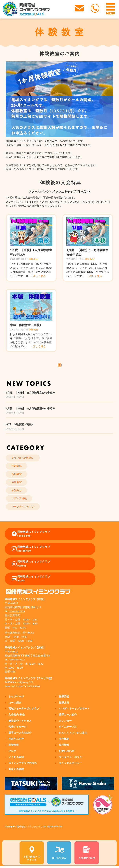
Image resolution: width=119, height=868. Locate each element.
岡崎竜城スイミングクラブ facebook (34, 534)
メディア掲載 (19, 498)
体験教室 (33, 259)
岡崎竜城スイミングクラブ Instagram (34, 549)
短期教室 (17, 474)
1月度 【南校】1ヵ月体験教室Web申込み (30, 393)
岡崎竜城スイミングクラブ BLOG (34, 579)
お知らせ (17, 490)
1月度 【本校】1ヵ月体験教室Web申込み (30, 408)
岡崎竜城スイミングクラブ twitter (34, 564)
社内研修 (17, 466)
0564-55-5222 (17, 660)
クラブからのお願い (23, 458)
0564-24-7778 (17, 611)
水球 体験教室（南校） (26, 325)
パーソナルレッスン (23, 506)
